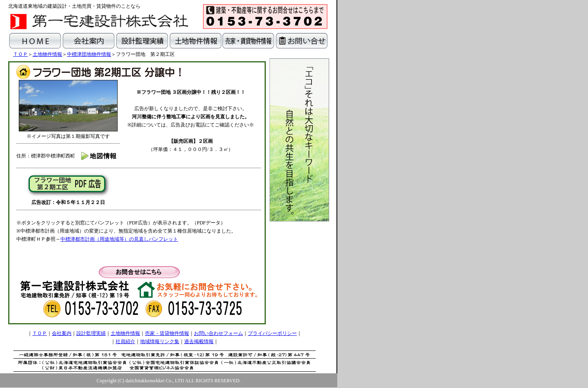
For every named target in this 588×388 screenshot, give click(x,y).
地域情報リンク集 (160, 341)
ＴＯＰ (20, 54)
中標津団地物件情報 (89, 54)
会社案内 (62, 333)
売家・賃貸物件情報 (167, 333)
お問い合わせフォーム (218, 333)
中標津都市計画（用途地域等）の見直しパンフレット (119, 239)
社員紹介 (125, 341)
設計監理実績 (91, 333)
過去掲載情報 (199, 341)
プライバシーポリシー (272, 333)
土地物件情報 (47, 54)
